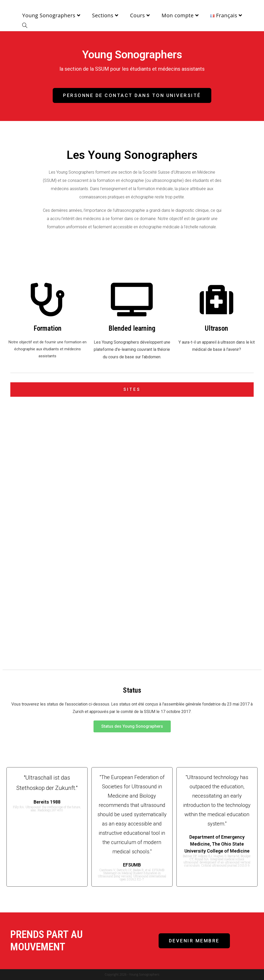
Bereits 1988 (47, 802)
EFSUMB (132, 865)
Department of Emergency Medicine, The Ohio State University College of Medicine (217, 844)
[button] (132, 95)
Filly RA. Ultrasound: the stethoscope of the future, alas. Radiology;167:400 (47, 808)
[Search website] (25, 26)
